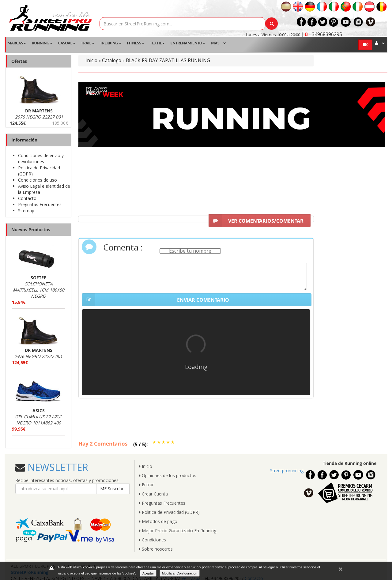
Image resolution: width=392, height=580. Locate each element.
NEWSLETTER (57, 467)
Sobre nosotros (156, 549)
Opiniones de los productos (168, 475)
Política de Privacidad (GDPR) (169, 512)
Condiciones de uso (38, 180)
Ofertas (19, 61)
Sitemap (26, 211)
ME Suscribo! (113, 489)
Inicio (91, 60)
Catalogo (112, 60)
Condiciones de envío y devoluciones (41, 158)
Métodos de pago (158, 521)
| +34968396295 (322, 34)
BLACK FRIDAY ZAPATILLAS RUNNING (168, 60)
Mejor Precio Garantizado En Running (178, 531)
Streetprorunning (287, 471)
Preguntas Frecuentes (40, 204)
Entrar (146, 485)
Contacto (27, 198)
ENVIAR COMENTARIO (155, 300)
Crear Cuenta (153, 494)
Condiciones (153, 540)
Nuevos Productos (31, 230)
